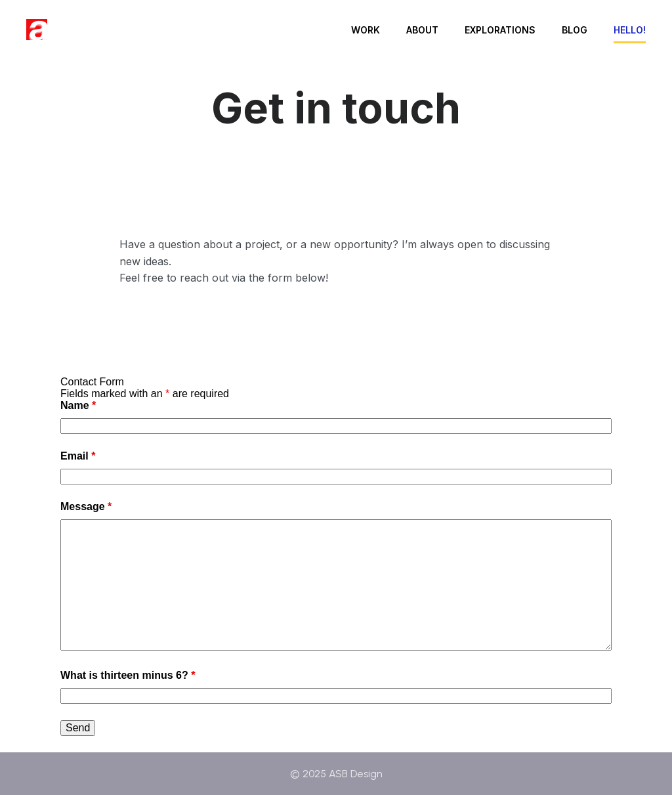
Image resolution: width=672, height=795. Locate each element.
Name (78, 405)
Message (86, 506)
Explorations (500, 30)
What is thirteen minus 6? (128, 675)
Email (78, 456)
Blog (575, 30)
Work (366, 30)
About (422, 30)
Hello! (630, 30)
